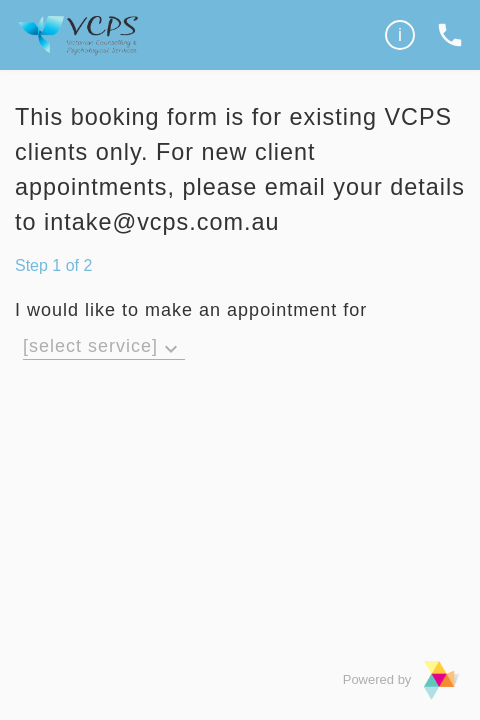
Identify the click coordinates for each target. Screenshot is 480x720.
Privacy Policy (361, 44)
